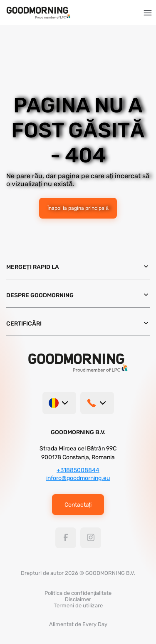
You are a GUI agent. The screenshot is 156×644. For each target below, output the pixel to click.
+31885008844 (78, 470)
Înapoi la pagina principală (78, 208)
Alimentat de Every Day (78, 624)
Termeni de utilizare (78, 605)
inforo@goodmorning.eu (78, 478)
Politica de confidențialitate (78, 593)
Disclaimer (78, 599)
